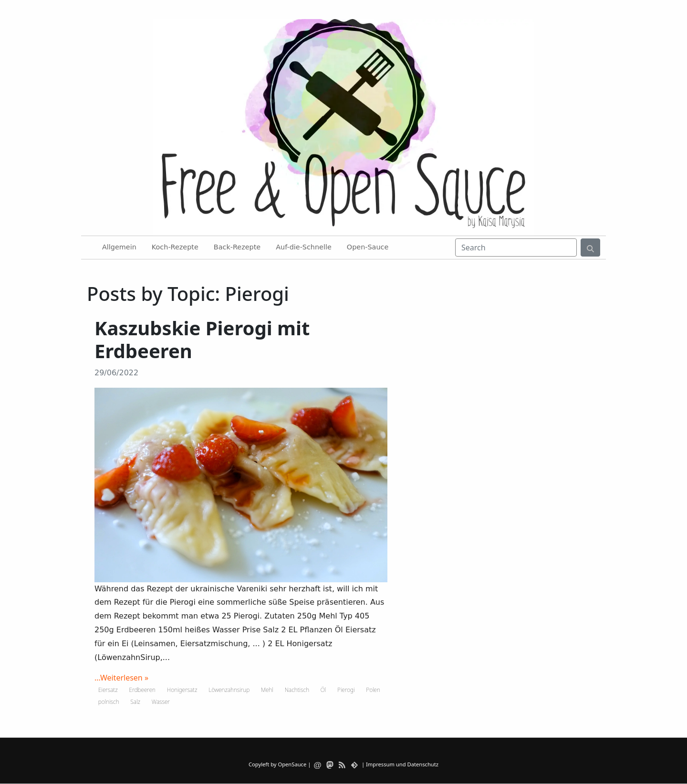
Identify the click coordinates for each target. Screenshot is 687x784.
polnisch (109, 702)
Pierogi (346, 690)
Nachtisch (297, 690)
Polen (373, 690)
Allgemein (119, 247)
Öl (323, 690)
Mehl (267, 690)
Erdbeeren (142, 690)
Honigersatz (182, 690)
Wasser (161, 702)
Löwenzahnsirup (229, 690)
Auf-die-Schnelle (304, 247)
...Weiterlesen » (121, 678)
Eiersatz (108, 690)
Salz (135, 702)
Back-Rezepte (237, 247)
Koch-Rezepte (175, 247)
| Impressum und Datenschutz (400, 764)
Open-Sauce (368, 247)
